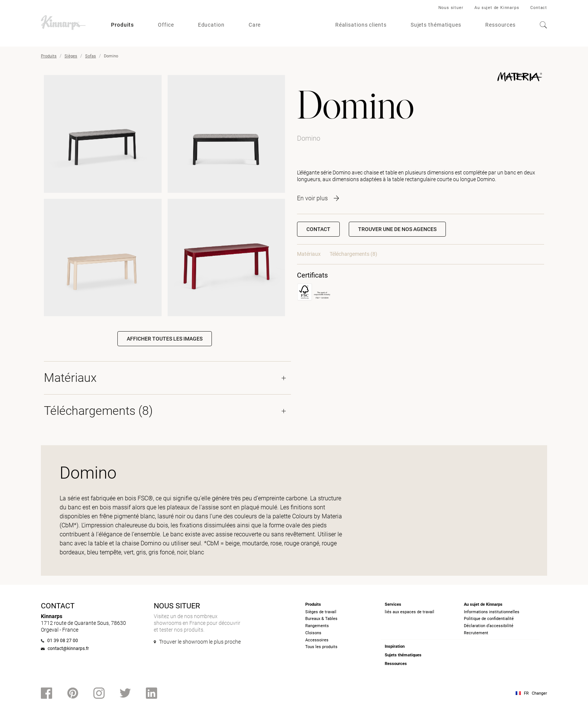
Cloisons (313, 633)
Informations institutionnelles (492, 612)
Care (255, 25)
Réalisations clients (361, 25)
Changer (539, 693)
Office (166, 25)
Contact (539, 8)
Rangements (317, 626)
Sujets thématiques (436, 25)
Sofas (91, 56)
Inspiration (395, 646)
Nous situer (451, 8)
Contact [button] (318, 229)
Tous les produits (321, 647)
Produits (122, 25)
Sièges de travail (321, 612)
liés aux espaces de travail (409, 612)
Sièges (71, 56)
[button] (397, 229)
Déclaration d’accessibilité (489, 626)
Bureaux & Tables (321, 619)
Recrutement (476, 633)
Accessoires (317, 640)
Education (211, 25)
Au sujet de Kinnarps (497, 8)
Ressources (500, 25)
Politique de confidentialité (489, 619)
